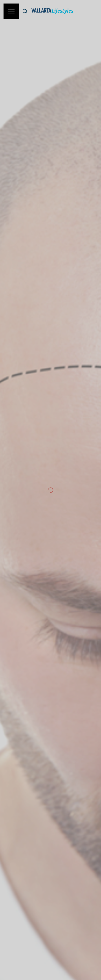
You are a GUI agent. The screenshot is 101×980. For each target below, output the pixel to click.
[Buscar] (25, 11)
